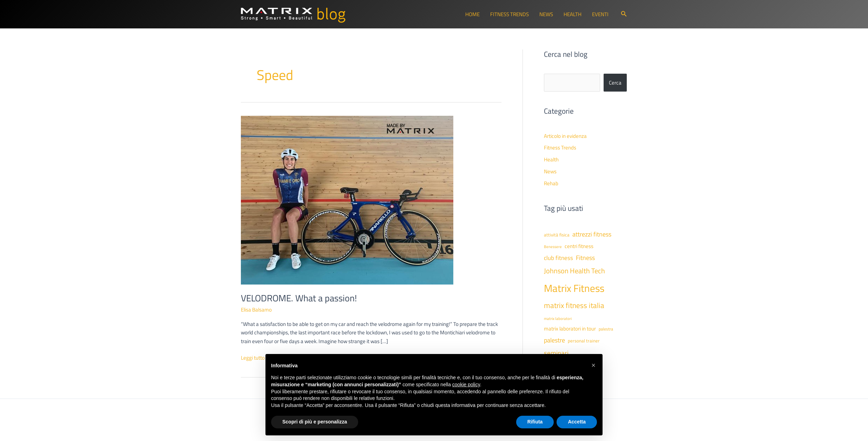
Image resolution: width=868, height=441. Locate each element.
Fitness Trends (509, 14)
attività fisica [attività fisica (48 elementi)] (557, 235)
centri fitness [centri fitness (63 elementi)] (579, 246)
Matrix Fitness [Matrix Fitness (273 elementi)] (574, 288)
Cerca (615, 83)
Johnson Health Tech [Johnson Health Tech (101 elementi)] (574, 271)
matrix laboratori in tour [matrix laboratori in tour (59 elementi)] (570, 329)
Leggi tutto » (255, 358)
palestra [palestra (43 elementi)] (606, 329)
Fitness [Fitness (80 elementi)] (585, 258)
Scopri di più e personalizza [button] (315, 422)
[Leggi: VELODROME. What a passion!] (347, 199)
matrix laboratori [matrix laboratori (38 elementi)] (558, 319)
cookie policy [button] (466, 385)
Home (472, 14)
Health (573, 14)
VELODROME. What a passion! (299, 298)
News (546, 14)
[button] (624, 14)
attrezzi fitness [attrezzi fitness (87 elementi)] (592, 234)
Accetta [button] (577, 422)
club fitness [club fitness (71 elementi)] (558, 258)
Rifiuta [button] (535, 422)
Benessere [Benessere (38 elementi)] (553, 247)
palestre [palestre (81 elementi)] (554, 340)
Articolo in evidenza (565, 136)
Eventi (600, 14)
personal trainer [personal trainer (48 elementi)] (584, 341)
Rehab (551, 183)
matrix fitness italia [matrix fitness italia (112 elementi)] (574, 305)
